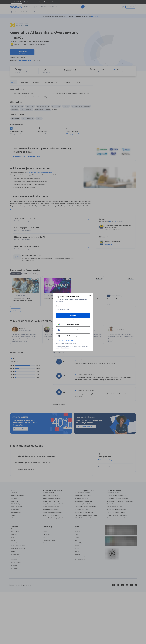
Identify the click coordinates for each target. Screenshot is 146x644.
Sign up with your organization (64, 341)
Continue (73, 315)
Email (58, 306)
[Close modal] (90, 295)
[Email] (73, 309)
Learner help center (73, 343)
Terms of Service (65, 348)
